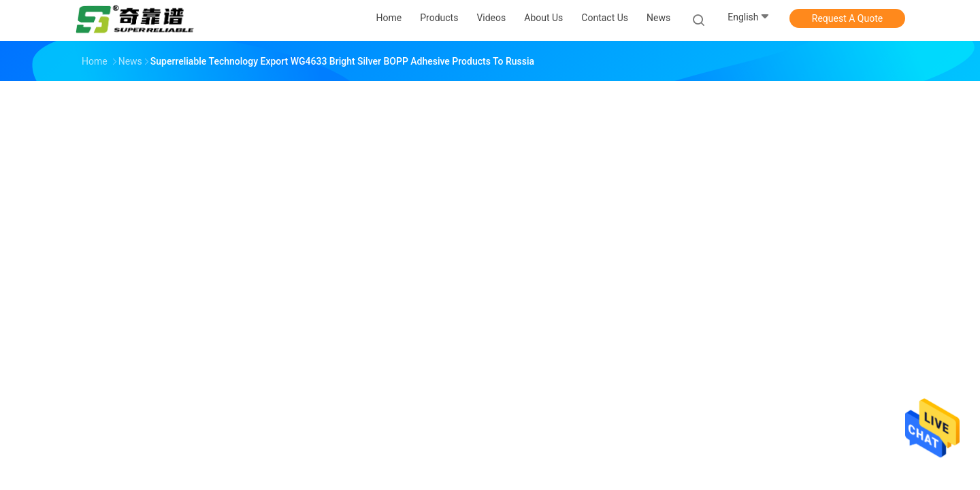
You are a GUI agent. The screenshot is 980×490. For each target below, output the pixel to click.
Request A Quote (847, 18)
